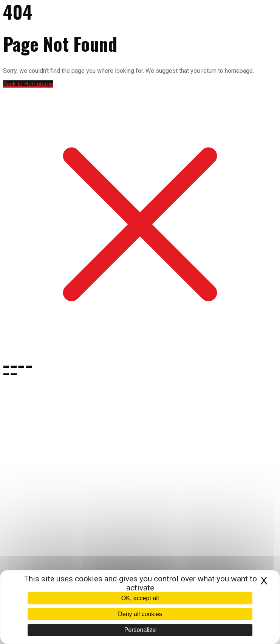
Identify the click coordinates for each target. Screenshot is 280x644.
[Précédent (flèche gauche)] (6, 374)
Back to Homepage (28, 84)
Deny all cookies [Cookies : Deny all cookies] (140, 614)
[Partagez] (21, 367)
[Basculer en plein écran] (14, 367)
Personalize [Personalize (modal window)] (140, 630)
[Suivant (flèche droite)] (14, 374)
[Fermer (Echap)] (29, 367)
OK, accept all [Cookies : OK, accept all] (140, 598)
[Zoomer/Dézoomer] (6, 367)
